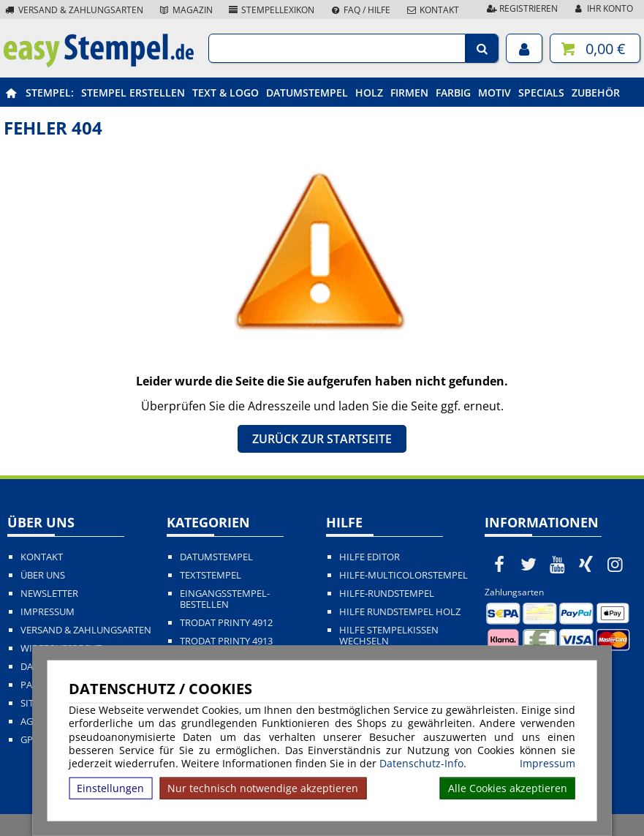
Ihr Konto (603, 8)
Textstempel (211, 575)
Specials (541, 93)
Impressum (548, 764)
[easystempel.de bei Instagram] (615, 564)
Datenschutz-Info (421, 763)
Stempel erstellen (133, 93)
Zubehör (596, 93)
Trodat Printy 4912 (226, 623)
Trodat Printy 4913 (226, 641)
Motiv (495, 93)
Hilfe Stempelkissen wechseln (389, 636)
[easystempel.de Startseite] (99, 63)
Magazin (185, 10)
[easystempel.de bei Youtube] (557, 564)
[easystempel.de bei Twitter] (529, 564)
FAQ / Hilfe (360, 10)
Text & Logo (226, 93)
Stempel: (50, 93)
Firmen (409, 93)
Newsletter (49, 594)
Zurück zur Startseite (322, 439)
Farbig (453, 93)
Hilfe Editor (370, 557)
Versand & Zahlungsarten (73, 10)
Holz (369, 93)
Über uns (43, 575)
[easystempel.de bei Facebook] (499, 564)
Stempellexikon (271, 10)
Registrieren (521, 8)
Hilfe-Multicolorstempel (404, 575)
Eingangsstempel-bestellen (225, 599)
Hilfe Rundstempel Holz (400, 612)
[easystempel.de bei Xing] (586, 564)
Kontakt (432, 10)
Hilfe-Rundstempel (387, 594)
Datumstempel (307, 93)
